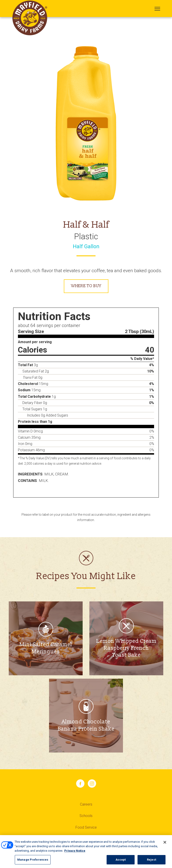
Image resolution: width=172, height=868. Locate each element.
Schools (86, 816)
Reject (152, 861)
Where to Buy (86, 286)
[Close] (165, 844)
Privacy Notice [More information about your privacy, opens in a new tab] (75, 852)
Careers (86, 804)
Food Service (86, 827)
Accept (121, 861)
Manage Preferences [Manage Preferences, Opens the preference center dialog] (33, 861)
